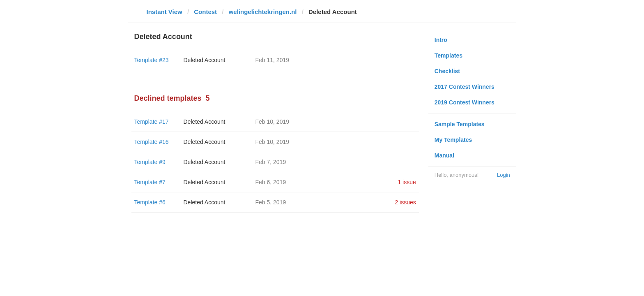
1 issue (407, 182)
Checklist (447, 71)
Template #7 (150, 182)
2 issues (405, 202)
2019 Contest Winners (465, 102)
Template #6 (150, 202)
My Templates (453, 140)
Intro (441, 40)
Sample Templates (460, 124)
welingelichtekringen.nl (263, 12)
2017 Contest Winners (465, 87)
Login (504, 175)
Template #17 (152, 122)
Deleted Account (205, 60)
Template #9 (150, 162)
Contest (205, 12)
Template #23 (152, 60)
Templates (448, 55)
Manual (444, 155)
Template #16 (152, 142)
